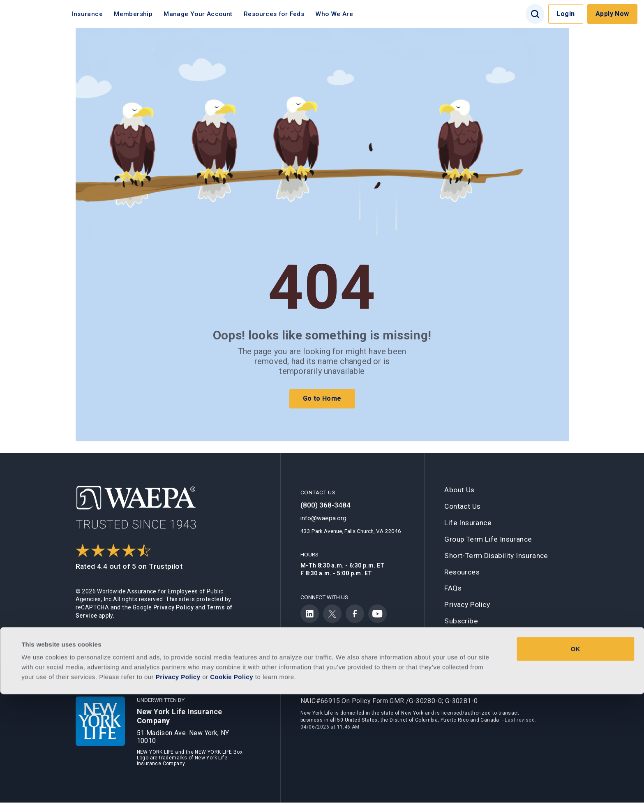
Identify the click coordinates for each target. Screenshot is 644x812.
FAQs (453, 588)
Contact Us (462, 506)
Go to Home (322, 398)
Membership (152, 14)
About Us (459, 490)
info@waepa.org (323, 518)
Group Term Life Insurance (488, 539)
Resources (462, 572)
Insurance (106, 14)
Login (566, 14)
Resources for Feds (293, 14)
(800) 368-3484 (325, 505)
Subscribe (461, 621)
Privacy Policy (174, 607)
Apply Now (612, 14)
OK (576, 767)
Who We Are (353, 14)
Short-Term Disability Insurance (496, 556)
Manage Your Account (217, 14)
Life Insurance (468, 523)
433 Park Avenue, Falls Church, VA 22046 (351, 531)
